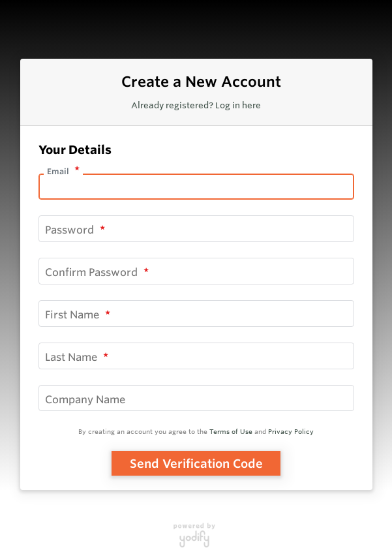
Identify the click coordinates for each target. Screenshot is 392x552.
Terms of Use (231, 432)
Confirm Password (93, 272)
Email (59, 171)
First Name (73, 314)
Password (71, 230)
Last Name (72, 356)
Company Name (85, 399)
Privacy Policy (291, 432)
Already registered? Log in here (196, 105)
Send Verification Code (196, 463)
